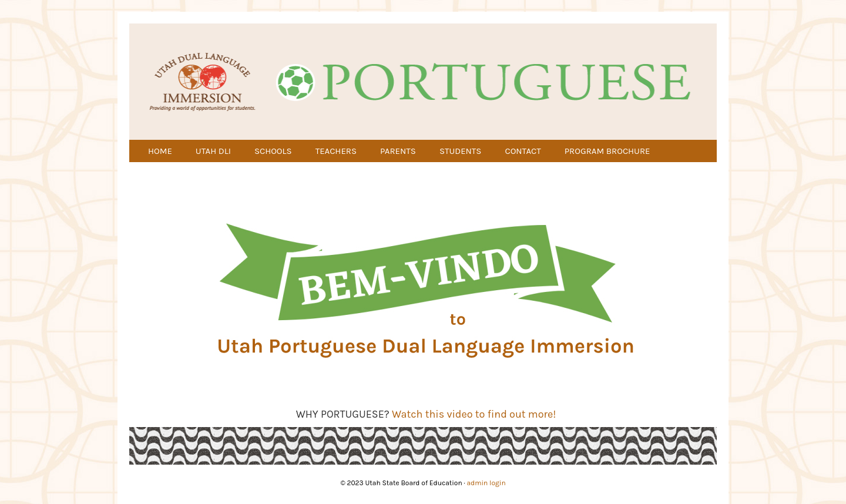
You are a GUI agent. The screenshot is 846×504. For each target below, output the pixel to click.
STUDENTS (461, 151)
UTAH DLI (213, 151)
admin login (486, 483)
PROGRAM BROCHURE (607, 151)
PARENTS (398, 151)
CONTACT (523, 151)
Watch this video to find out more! (474, 414)
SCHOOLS (273, 151)
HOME (160, 151)
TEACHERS (336, 151)
